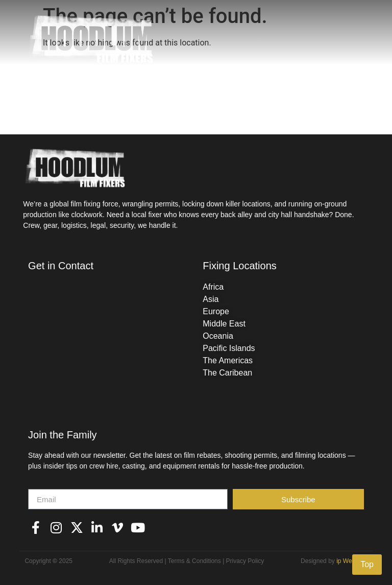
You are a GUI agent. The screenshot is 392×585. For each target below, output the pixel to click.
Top (367, 564)
